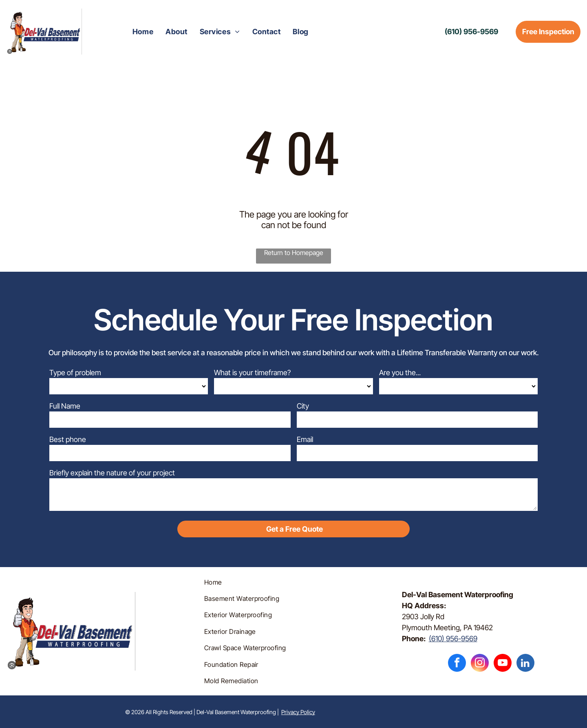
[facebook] (457, 664)
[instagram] (480, 664)
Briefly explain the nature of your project (112, 473)
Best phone (68, 439)
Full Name (65, 406)
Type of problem (75, 373)
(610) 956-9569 (453, 639)
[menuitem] (143, 32)
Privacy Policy (298, 712)
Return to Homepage (294, 253)
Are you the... (400, 373)
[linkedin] (525, 664)
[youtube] (503, 664)
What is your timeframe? (252, 373)
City (303, 406)
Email (305, 439)
